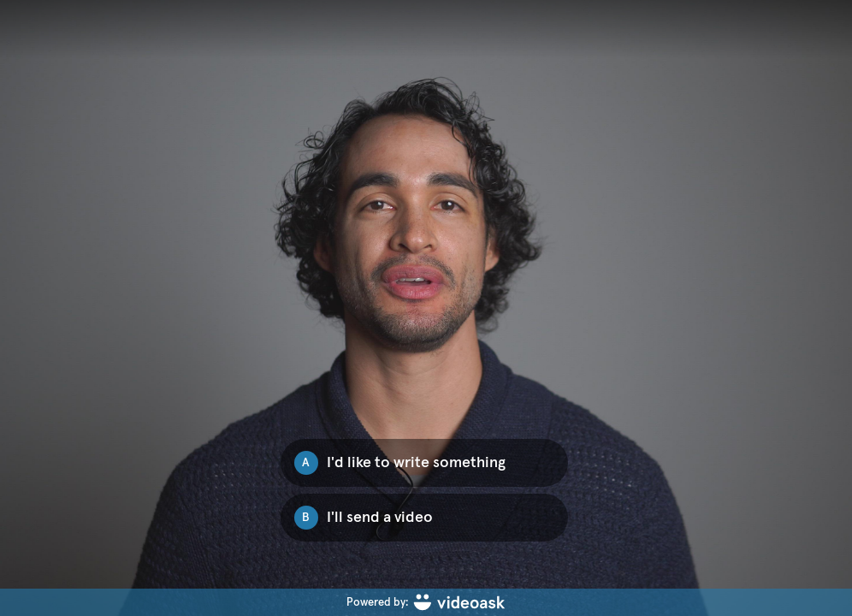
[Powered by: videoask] (426, 602)
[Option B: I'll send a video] (424, 518)
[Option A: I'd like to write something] (424, 463)
